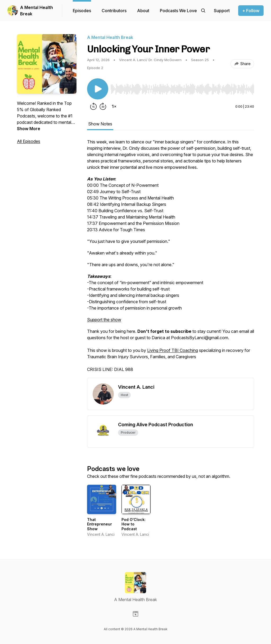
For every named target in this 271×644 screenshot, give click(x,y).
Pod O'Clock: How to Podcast (134, 524)
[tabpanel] (171, 258)
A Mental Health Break (37, 11)
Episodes (82, 11)
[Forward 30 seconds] (103, 106)
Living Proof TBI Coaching (173, 350)
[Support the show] (222, 11)
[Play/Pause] (98, 89)
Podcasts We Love (178, 11)
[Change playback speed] (114, 106)
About (143, 11)
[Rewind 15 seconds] (93, 106)
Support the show (104, 320)
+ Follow (251, 11)
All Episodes (29, 141)
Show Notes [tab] (100, 124)
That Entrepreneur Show (100, 524)
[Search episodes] (203, 11)
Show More (29, 129)
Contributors (114, 11)
